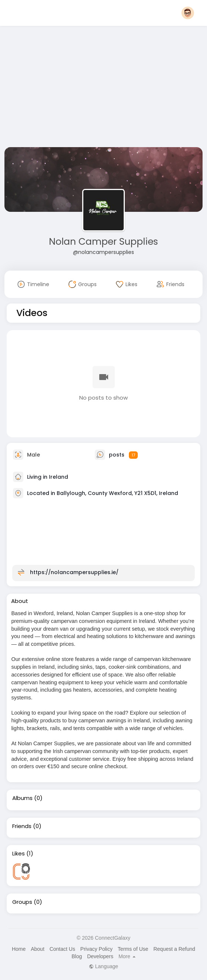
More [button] (127, 956)
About (38, 949)
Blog (77, 956)
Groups (22, 902)
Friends (22, 826)
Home (19, 949)
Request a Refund (174, 949)
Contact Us (62, 949)
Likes (19, 854)
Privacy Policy (96, 949)
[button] (188, 13)
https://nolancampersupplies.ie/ (74, 572)
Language (103, 966)
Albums (22, 798)
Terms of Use (133, 949)
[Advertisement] (104, 88)
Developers (100, 956)
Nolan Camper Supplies (103, 242)
